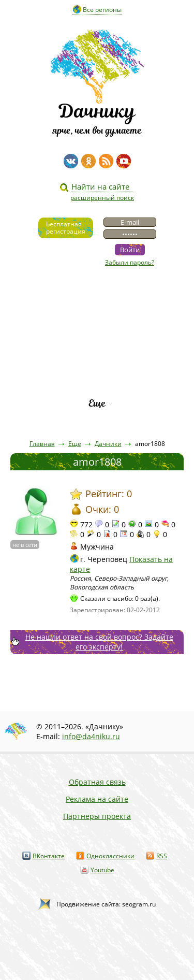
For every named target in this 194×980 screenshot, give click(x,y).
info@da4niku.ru (91, 736)
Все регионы (102, 10)
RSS (162, 856)
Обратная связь (97, 782)
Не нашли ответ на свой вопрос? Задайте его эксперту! (99, 642)
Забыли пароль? (130, 262)
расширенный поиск (102, 198)
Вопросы (97, 350)
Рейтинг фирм (97, 386)
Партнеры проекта (97, 816)
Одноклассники (110, 856)
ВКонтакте (49, 856)
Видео (97, 298)
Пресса (97, 333)
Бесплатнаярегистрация (66, 228)
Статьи (97, 315)
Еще (97, 403)
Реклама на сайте (97, 799)
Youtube (102, 870)
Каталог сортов (97, 368)
